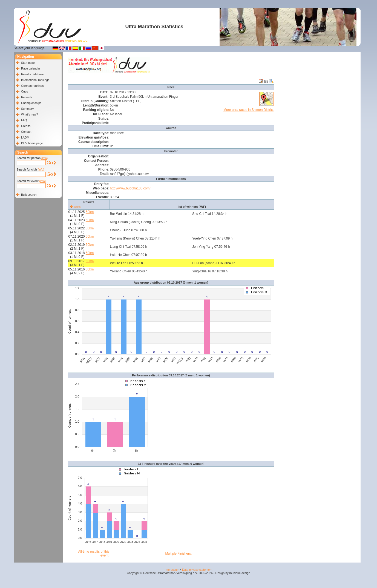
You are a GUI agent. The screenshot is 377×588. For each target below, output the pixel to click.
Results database (32, 74)
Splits (77, 207)
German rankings (32, 86)
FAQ (24, 120)
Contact (26, 132)
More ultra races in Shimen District (248, 110)
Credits (26, 126)
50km (90, 212)
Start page (28, 63)
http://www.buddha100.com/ (130, 188)
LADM (25, 137)
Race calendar (31, 68)
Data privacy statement (197, 570)
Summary (27, 109)
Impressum (172, 570)
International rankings (35, 80)
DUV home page (32, 143)
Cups (25, 91)
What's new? (29, 114)
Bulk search (29, 195)
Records (27, 97)
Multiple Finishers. (179, 554)
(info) (44, 158)
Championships (31, 103)
